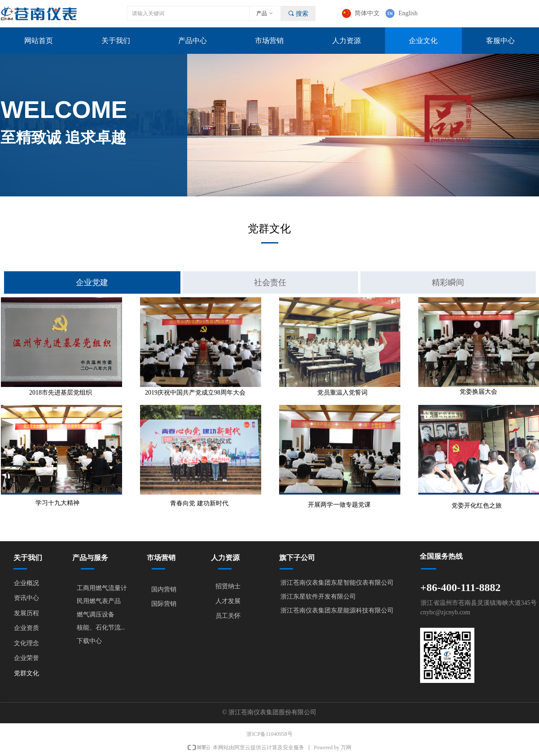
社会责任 (270, 282)
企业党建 (92, 282)
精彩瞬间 (448, 282)
